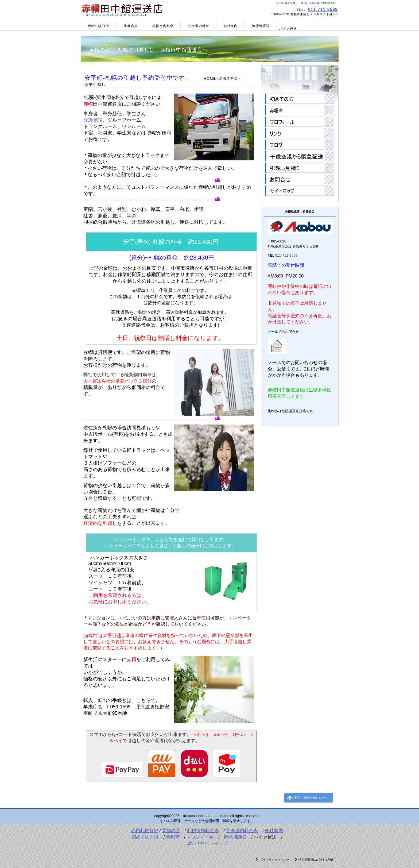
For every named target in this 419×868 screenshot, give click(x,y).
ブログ (299, 145)
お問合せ (299, 179)
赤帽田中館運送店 (144, 9)
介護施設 (93, 120)
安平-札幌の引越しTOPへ (311, 798)
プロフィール (299, 122)
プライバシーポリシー (274, 860)
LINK (191, 843)
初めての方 (299, 99)
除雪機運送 (236, 837)
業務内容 (171, 831)
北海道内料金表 (242, 831)
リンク (299, 133)
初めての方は (145, 837)
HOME (210, 78)
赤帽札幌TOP (145, 831)
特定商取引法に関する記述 (316, 860)
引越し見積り (299, 168)
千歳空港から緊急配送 (299, 156)
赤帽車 (299, 110)
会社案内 (274, 831)
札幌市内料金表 (203, 831)
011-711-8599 (323, 9)
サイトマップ (299, 191)
